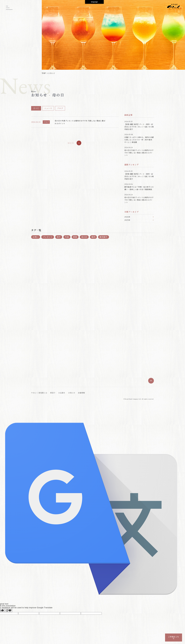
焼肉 (93, 237)
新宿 (75, 237)
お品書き (62, 393)
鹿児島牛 (104, 237)
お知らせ (72, 393)
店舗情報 (81, 393)
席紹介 (53, 393)
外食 (67, 237)
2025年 (127, 220)
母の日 (84, 237)
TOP (44, 73)
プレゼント (48, 237)
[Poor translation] (9, 610)
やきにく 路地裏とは (39, 393)
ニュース (48, 108)
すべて (36, 108)
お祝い (36, 237)
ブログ (60, 108)
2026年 (127, 217)
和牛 (59, 237)
